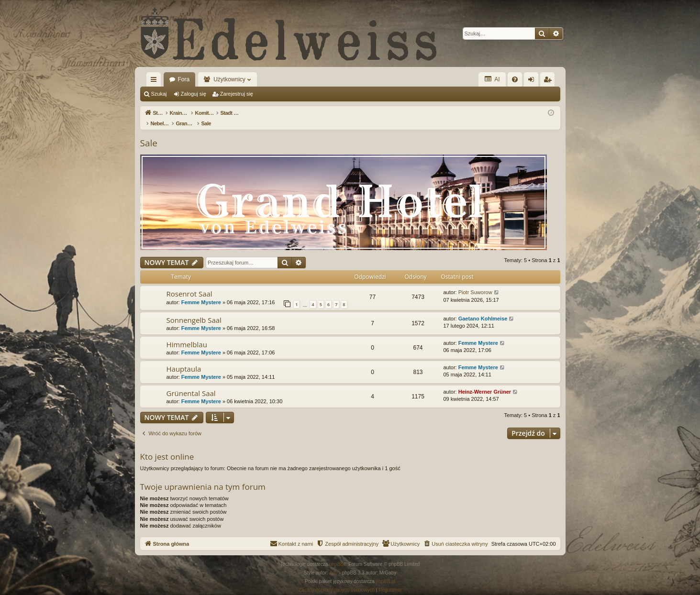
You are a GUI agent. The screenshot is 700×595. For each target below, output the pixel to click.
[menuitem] (515, 79)
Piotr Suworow (475, 282)
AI (492, 79)
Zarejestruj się (237, 94)
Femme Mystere (201, 292)
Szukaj (159, 94)
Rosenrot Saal (189, 284)
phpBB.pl (385, 571)
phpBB (336, 554)
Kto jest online (167, 446)
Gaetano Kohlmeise (483, 309)
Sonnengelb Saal (194, 310)
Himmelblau (187, 334)
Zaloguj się (194, 94)
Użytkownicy (229, 79)
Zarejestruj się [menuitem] (549, 81)
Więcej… (156, 81)
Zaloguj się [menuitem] (533, 81)
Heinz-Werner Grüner (485, 382)
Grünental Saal (191, 383)
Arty (333, 563)
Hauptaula (184, 359)
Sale (149, 133)
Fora (184, 79)
